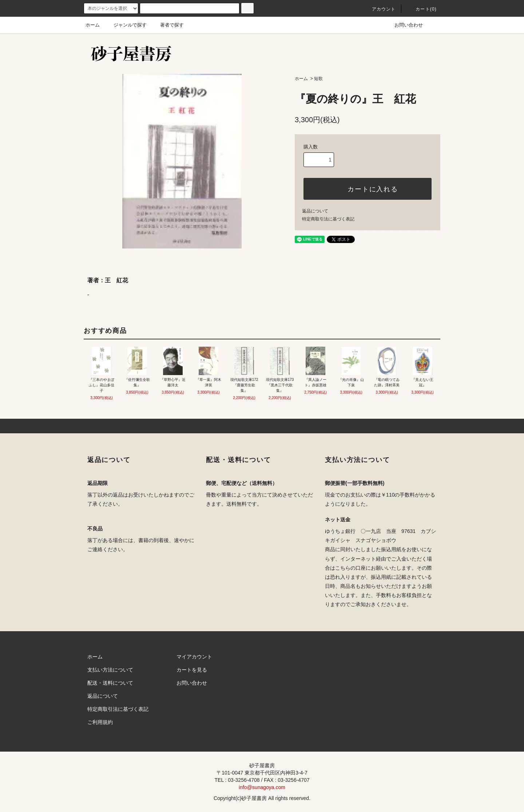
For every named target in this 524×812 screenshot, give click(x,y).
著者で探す (168, 25)
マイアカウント (194, 657)
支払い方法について (110, 670)
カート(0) (422, 9)
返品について (315, 211)
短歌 (318, 79)
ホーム (93, 25)
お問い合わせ (404, 25)
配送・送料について (110, 683)
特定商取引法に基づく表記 (328, 219)
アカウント (380, 9)
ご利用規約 (100, 722)
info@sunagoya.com (262, 787)
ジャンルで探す (126, 25)
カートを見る (192, 670)
